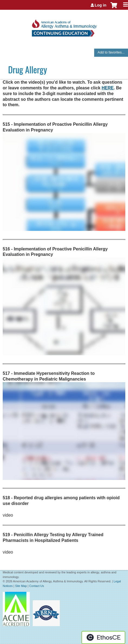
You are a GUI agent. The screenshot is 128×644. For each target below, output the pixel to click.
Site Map (21, 586)
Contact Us (37, 586)
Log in (101, 5)
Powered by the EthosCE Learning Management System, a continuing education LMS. (103, 637)
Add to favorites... (111, 52)
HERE (107, 88)
